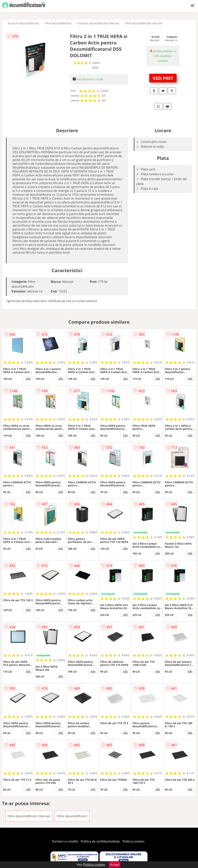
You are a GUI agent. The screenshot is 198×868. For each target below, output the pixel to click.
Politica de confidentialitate (100, 841)
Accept (115, 865)
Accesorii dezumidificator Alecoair (98, 23)
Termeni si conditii (65, 841)
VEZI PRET (163, 78)
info (28, 379)
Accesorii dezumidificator (24, 23)
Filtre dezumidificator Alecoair (144, 23)
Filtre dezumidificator (58, 23)
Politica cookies (134, 841)
